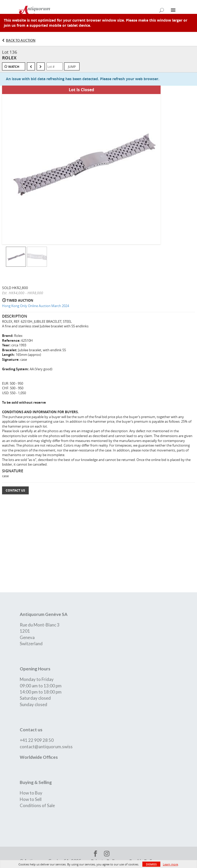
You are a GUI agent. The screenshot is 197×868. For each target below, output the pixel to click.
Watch (14, 67)
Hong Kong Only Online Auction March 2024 (36, 306)
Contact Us (15, 490)
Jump (72, 67)
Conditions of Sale (37, 805)
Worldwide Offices (39, 757)
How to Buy (31, 793)
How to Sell (31, 799)
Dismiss (151, 864)
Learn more (170, 864)
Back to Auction (21, 40)
